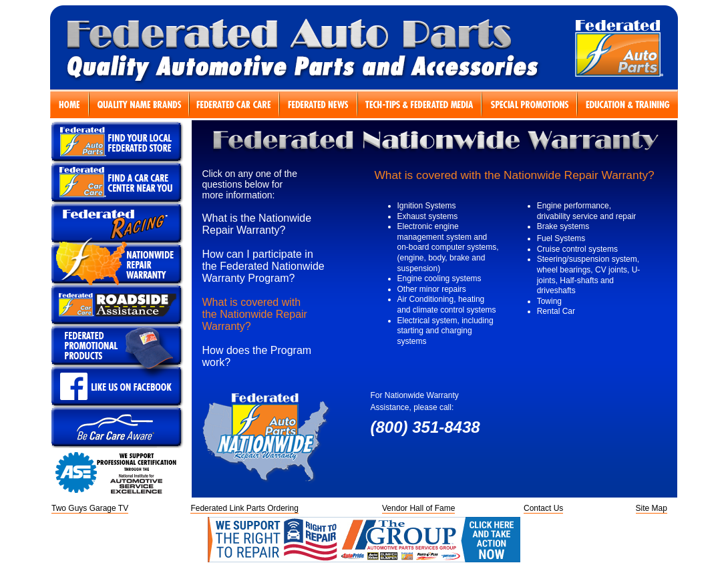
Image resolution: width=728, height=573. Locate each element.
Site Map (652, 508)
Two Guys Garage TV (90, 508)
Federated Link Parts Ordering (244, 508)
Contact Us (543, 508)
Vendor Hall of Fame (418, 508)
